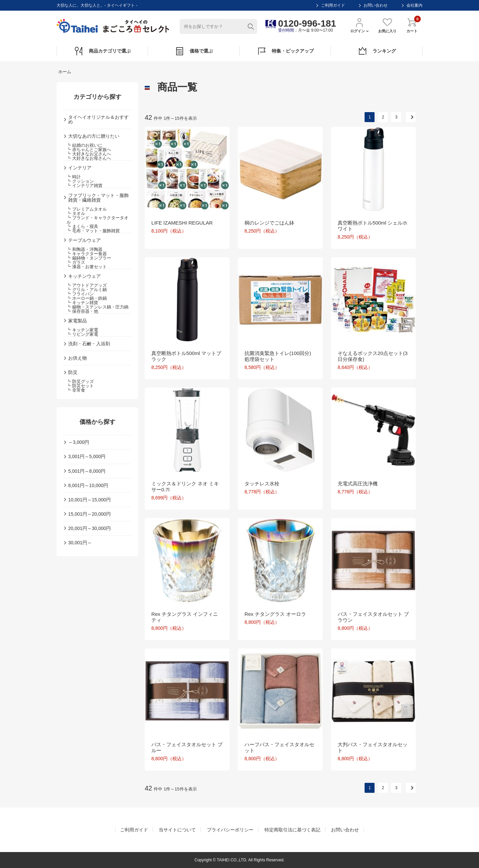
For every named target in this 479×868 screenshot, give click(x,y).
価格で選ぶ (194, 51)
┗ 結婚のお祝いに (84, 145)
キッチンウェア (84, 276)
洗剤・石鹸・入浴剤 (89, 344)
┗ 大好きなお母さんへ (89, 158)
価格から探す (97, 422)
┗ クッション (80, 181)
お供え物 (78, 358)
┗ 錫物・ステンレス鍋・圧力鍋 (97, 307)
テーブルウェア (84, 240)
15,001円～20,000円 (89, 514)
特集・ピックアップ (285, 51)
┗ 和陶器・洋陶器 (84, 249)
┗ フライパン (80, 294)
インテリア (80, 168)
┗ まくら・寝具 (82, 226)
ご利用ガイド (333, 5)
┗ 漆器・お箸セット (87, 267)
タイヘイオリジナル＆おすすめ (98, 119)
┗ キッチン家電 (82, 330)
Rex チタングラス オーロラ (275, 614)
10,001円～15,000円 (89, 500)
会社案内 (414, 5)
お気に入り (387, 25)
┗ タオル (76, 213)
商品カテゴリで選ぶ (102, 51)
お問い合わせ (376, 5)
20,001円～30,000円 (89, 528)
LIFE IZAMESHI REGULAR (182, 223)
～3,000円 (79, 442)
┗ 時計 (74, 177)
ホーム (65, 72)
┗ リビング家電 (82, 334)
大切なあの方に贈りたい (94, 136)
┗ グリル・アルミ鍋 (87, 290)
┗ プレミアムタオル (87, 209)
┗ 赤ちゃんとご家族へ (89, 150)
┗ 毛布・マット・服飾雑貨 (93, 231)
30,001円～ (80, 543)
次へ (411, 117)
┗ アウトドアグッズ (87, 285)
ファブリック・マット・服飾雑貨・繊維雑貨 (98, 198)
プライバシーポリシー (230, 830)
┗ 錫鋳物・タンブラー (89, 258)
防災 (73, 372)
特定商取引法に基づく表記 (292, 830)
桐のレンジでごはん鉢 (269, 223)
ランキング (377, 51)
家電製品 (78, 321)
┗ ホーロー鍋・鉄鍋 (87, 298)
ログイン (359, 25)
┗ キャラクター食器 (87, 254)
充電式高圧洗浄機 (358, 484)
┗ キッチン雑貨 (82, 303)
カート (412, 25)
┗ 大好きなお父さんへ (89, 154)
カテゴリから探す (97, 97)
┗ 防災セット (80, 386)
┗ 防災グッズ (80, 381)
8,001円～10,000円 (88, 485)
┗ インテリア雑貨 (84, 185)
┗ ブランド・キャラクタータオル (97, 220)
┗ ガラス (76, 262)
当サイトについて (177, 830)
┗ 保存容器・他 (82, 311)
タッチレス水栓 (262, 484)
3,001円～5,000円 (87, 456)
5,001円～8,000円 (87, 471)
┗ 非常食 (76, 390)
